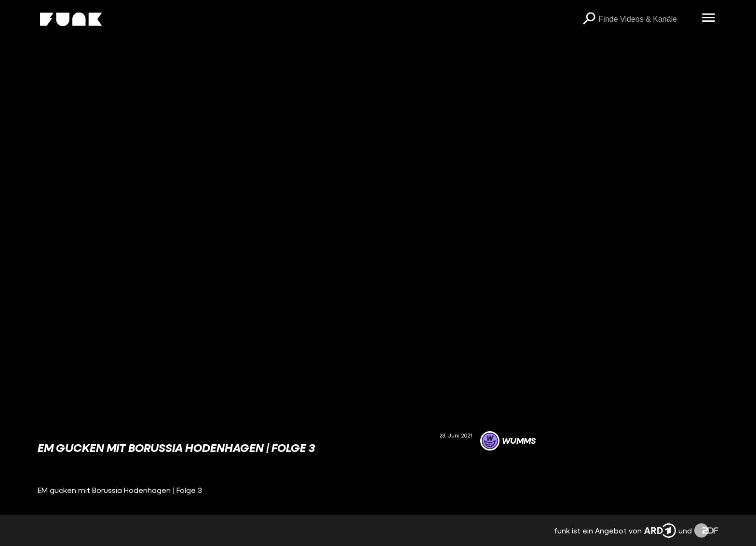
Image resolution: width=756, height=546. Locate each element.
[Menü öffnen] (709, 18)
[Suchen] (589, 19)
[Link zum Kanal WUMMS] (508, 441)
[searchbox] (647, 19)
